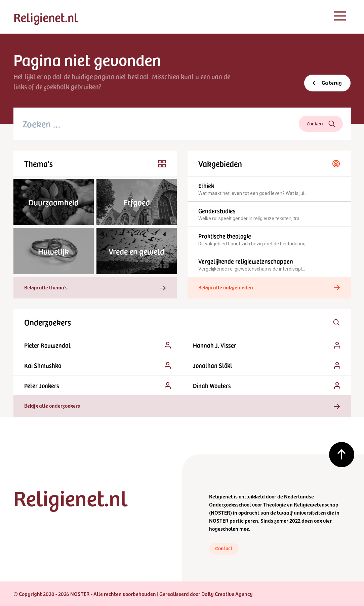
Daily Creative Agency (227, 594)
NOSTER (220, 512)
